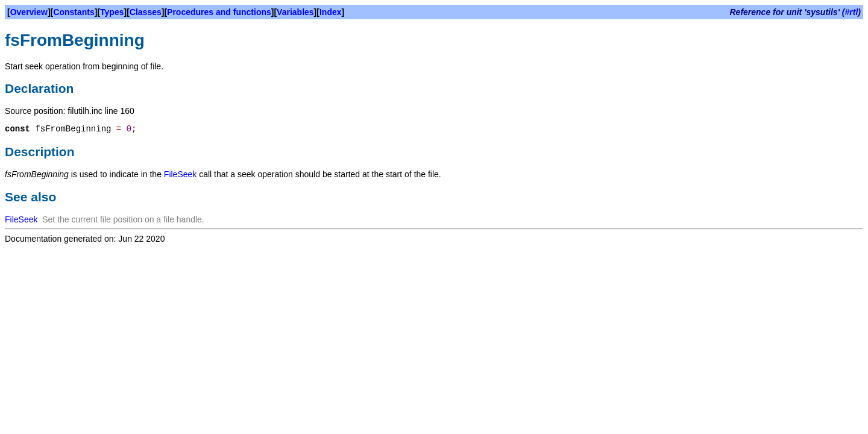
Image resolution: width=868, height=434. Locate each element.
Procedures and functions (219, 12)
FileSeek (180, 174)
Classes (146, 12)
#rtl (852, 12)
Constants (74, 12)
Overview (29, 12)
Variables (295, 12)
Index (331, 12)
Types (112, 12)
